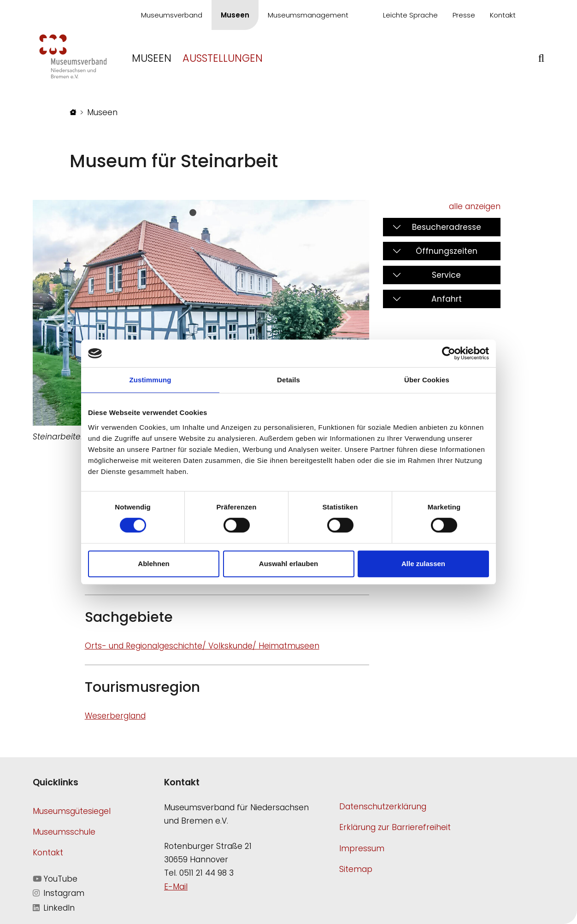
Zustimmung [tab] (150, 380)
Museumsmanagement (308, 15)
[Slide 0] (193, 213)
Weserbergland (115, 716)
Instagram (59, 893)
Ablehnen (153, 564)
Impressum (362, 848)
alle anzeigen (475, 206)
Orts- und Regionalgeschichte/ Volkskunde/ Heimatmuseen (202, 646)
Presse (464, 15)
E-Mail (176, 887)
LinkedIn (54, 908)
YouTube (55, 879)
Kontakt (503, 15)
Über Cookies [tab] (427, 380)
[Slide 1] (209, 213)
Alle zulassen (423, 564)
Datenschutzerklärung (383, 807)
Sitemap (356, 869)
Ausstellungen (223, 58)
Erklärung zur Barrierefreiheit (395, 827)
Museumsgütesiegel (72, 811)
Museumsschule (64, 832)
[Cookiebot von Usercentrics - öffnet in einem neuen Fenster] (449, 353)
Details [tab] (288, 380)
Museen (235, 15)
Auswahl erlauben (288, 564)
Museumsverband (172, 15)
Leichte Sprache (410, 15)
